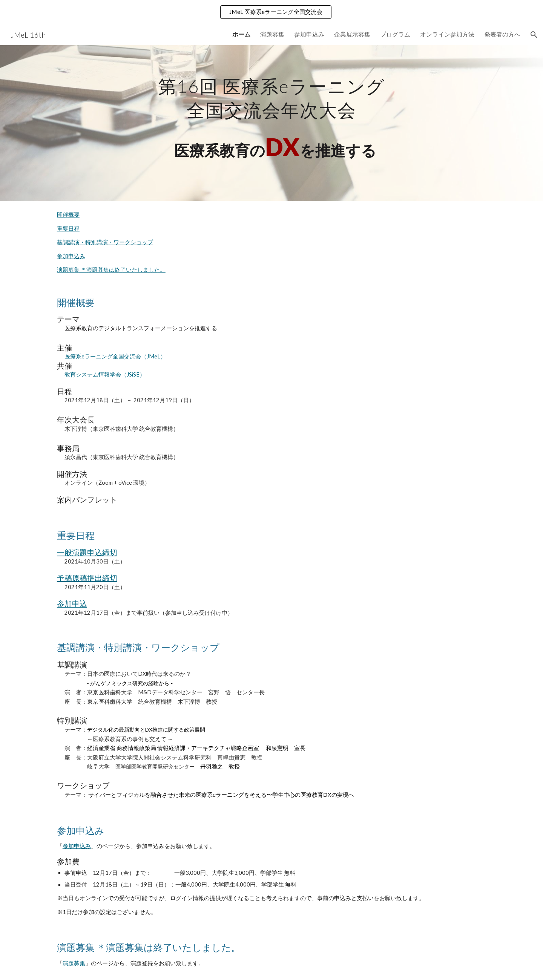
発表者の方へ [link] (502, 34)
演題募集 (74, 963)
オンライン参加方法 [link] (447, 34)
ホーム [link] (241, 34)
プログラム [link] (395, 34)
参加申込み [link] (309, 34)
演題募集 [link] (272, 34)
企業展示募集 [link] (352, 34)
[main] (271, 123)
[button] (534, 35)
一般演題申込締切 (87, 552)
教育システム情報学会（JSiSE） (105, 374)
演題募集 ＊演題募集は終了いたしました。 (111, 270)
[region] (271, 12)
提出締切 (102, 578)
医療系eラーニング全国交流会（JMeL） (115, 356)
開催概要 (68, 215)
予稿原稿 (72, 578)
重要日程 (68, 229)
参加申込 (72, 603)
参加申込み (71, 256)
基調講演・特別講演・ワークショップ (105, 242)
